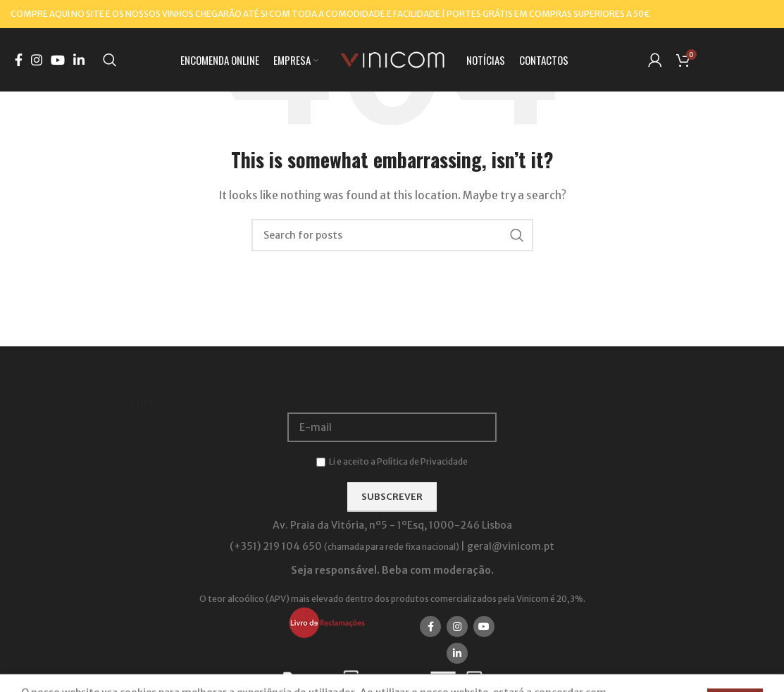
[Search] (110, 60)
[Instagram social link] (37, 60)
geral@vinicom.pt (511, 546)
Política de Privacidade (422, 461)
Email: (146, 402)
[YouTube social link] (58, 60)
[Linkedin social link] (79, 60)
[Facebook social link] (19, 60)
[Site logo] (392, 59)
